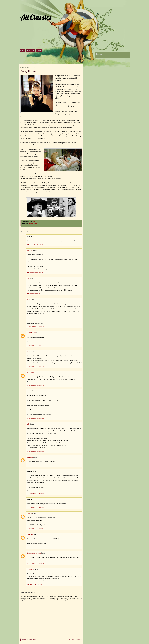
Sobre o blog (30, 51)
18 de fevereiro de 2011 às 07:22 (35, 547)
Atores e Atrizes (33, 223)
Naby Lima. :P (31, 333)
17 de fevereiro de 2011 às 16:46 (35, 528)
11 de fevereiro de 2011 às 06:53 (35, 493)
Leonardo (30, 250)
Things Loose (31, 569)
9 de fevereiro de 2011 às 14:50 (35, 273)
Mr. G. (29, 299)
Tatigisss (29, 513)
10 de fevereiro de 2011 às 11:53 (35, 418)
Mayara (29, 351)
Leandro (29, 391)
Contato (39, 51)
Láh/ (28, 278)
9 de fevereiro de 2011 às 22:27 (35, 294)
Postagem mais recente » (28, 640)
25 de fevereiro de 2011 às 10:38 (35, 563)
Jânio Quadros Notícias (34, 553)
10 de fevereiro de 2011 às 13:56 (35, 451)
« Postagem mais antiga (75, 640)
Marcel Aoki (30, 372)
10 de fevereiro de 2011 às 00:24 (35, 327)
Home (22, 51)
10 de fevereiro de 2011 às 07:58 (35, 345)
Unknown (30, 457)
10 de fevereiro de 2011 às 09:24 (35, 366)
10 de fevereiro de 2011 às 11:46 (35, 385)
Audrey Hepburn (28, 71)
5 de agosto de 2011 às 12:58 (34, 584)
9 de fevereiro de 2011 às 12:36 (35, 244)
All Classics (36, 17)
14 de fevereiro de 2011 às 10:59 (35, 507)
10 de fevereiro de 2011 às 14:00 (35, 465)
